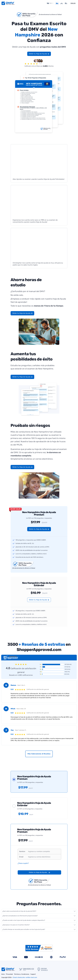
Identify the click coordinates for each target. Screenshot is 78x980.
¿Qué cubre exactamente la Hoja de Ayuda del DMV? (19, 911)
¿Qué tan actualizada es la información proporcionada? (20, 916)
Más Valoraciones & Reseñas (39, 754)
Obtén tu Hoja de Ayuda (39, 54)
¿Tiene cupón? (23, 863)
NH (51, 3)
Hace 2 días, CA (21, 709)
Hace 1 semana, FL (21, 730)
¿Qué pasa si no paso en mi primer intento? (16, 925)
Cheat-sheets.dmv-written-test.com (25, 977)
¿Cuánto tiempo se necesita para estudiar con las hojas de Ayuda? (24, 929)
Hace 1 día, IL (21, 685)
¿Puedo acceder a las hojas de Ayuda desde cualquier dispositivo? (24, 920)
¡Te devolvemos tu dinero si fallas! (50, 14)
